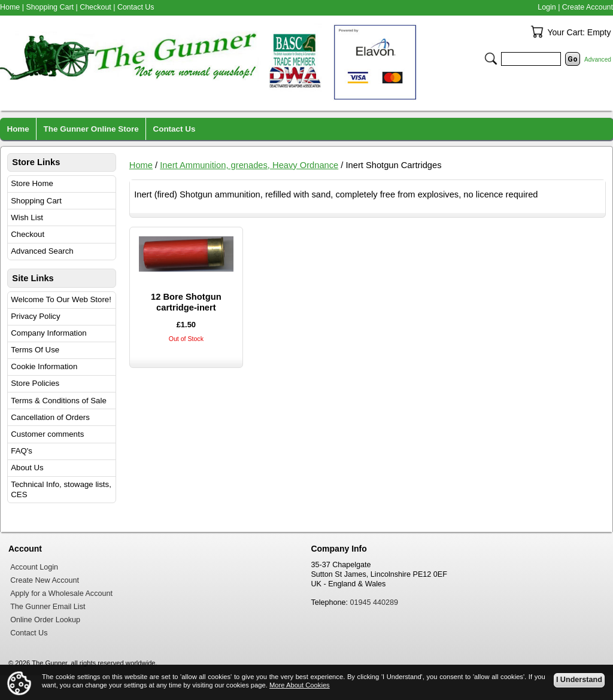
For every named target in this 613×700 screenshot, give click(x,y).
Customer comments (47, 434)
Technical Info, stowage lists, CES (61, 489)
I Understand (579, 680)
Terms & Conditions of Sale (58, 401)
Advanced (598, 60)
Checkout (28, 234)
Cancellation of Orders (50, 417)
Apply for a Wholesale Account (61, 594)
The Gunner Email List (48, 607)
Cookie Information (44, 366)
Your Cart (537, 32)
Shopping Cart (36, 201)
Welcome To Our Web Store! (61, 299)
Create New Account (45, 580)
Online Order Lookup (45, 620)
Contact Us (136, 7)
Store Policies (35, 383)
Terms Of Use (35, 350)
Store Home (32, 183)
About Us (27, 468)
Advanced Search (42, 251)
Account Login (34, 567)
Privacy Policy (35, 316)
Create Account (588, 7)
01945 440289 (374, 602)
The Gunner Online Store (91, 129)
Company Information (48, 333)
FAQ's (22, 451)
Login (547, 7)
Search (491, 59)
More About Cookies (300, 685)
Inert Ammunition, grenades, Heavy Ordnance (249, 165)
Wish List (27, 217)
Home (141, 165)
